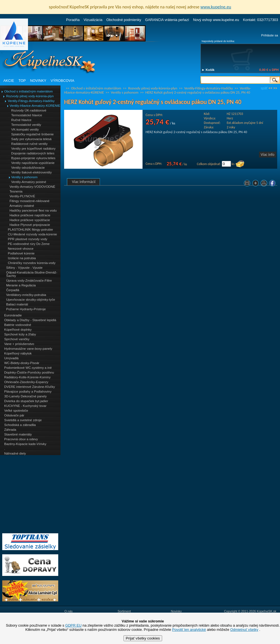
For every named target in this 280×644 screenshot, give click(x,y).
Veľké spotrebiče (16, 411)
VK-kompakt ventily (25, 129)
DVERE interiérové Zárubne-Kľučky (30, 387)
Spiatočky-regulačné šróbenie (32, 134)
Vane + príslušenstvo (19, 344)
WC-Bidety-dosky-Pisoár (22, 363)
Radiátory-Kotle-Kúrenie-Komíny (27, 377)
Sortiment (124, 611)
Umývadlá (11, 358)
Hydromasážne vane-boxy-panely (28, 349)
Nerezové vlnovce (21, 249)
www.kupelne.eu (216, 7)
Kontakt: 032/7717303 (261, 20)
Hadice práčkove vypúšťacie (30, 220)
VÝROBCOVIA (63, 81)
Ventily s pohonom (24, 177)
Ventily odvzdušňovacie (28, 168)
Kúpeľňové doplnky (18, 330)
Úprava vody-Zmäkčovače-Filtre (29, 281)
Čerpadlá (13, 290)
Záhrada (10, 430)
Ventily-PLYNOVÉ (22, 196)
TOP (22, 81)
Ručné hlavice (21, 120)
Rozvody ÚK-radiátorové (29, 110)
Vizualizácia (93, 20)
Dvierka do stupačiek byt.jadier (26, 401)
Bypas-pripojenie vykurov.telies (33, 158)
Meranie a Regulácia (21, 285)
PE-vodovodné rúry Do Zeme (29, 244)
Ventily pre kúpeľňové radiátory (33, 149)
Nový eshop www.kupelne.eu (216, 20)
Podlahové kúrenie (21, 253)
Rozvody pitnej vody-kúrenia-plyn (30, 96)
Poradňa (73, 20)
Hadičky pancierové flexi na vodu (33, 210)
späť (264, 88)
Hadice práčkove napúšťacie (30, 215)
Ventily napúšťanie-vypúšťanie (33, 163)
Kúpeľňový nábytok (18, 353)
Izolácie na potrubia (22, 258)
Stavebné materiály (18, 434)
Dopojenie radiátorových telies (33, 153)
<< (270, 88)
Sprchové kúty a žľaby (20, 334)
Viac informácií (84, 182)
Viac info (268, 155)
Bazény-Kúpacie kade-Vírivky (25, 444)
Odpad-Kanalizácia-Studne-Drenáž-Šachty (32, 274)
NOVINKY (38, 81)
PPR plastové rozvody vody (28, 239)
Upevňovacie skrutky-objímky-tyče (31, 300)
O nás (68, 611)
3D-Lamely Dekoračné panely (25, 396)
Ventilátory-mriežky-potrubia (26, 295)
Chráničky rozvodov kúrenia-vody (32, 263)
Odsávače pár (14, 415)
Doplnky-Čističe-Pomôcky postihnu (29, 372)
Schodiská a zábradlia (20, 425)
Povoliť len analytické (189, 630)
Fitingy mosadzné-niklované (30, 201)
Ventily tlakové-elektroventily (32, 172)
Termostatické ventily (26, 125)
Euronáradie (13, 315)
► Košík (208, 70)
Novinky (176, 611)
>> (275, 88)
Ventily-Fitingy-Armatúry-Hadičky (31, 101)
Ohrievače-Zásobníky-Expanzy (26, 382)
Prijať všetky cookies (143, 638)
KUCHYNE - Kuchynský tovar (25, 406)
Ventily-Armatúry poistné (29, 182)
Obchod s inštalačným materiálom (28, 91)
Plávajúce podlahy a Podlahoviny (28, 392)
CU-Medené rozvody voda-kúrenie (32, 234)
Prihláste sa (270, 35)
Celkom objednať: (209, 164)
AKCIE (9, 81)
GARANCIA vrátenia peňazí (167, 20)
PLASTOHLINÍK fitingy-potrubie (30, 230)
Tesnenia (16, 191)
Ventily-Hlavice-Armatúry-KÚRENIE (35, 106)
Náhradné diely (15, 453)
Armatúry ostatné (22, 206)
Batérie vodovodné (18, 325)
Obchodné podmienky (124, 20)
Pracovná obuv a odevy (21, 439)
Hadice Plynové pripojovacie (30, 225)
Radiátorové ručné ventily (29, 144)
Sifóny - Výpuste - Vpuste (24, 268)
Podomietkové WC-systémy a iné (28, 368)
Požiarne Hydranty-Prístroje (26, 309)
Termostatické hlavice (27, 115)
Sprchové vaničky (17, 339)
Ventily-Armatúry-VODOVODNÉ (32, 187)
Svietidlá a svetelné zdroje (23, 420)
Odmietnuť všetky (244, 630)
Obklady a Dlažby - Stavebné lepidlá (30, 320)
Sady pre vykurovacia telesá (31, 139)
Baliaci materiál (17, 304)
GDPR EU (73, 625)
